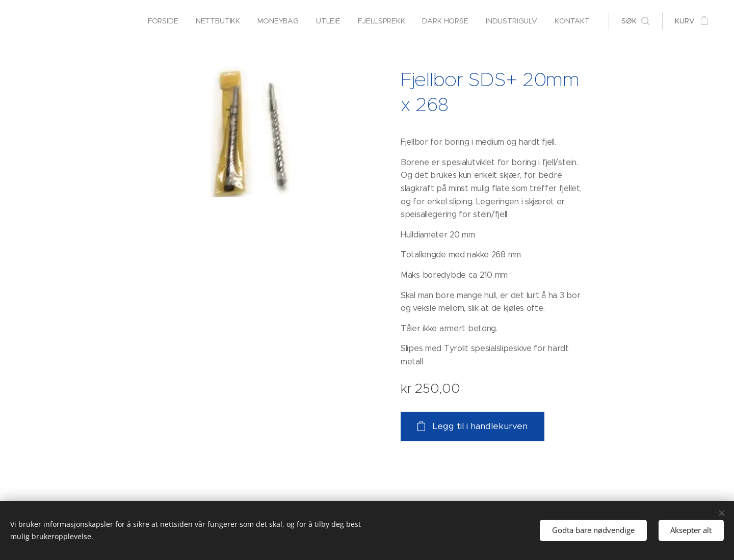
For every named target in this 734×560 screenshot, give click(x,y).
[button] (635, 21)
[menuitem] (160, 21)
